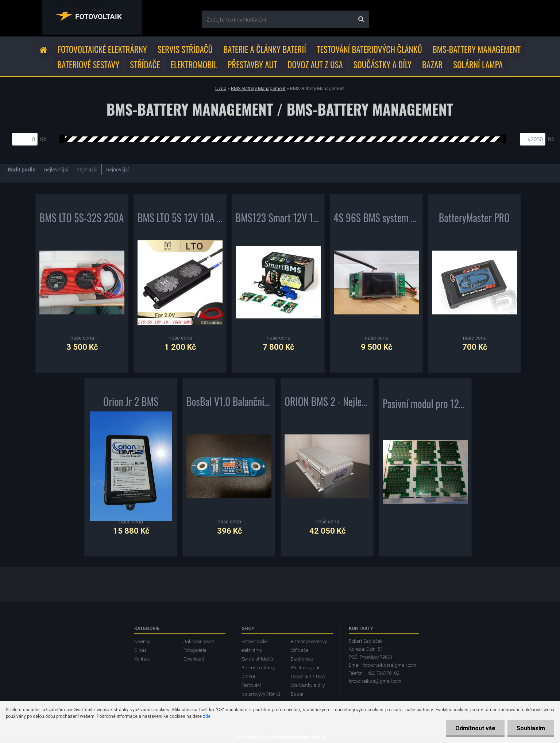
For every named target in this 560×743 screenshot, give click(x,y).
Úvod (221, 88)
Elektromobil (194, 65)
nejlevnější (56, 170)
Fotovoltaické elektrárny (102, 49)
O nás (140, 650)
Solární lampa (478, 65)
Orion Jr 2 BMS (131, 403)
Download (194, 659)
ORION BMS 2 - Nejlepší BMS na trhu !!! (327, 403)
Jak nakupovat (199, 641)
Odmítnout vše (475, 728)
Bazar (432, 65)
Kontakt (142, 659)
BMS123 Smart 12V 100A (278, 219)
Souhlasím (531, 728)
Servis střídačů (185, 49)
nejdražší (87, 170)
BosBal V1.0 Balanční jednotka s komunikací (229, 403)
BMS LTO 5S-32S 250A (82, 219)
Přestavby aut (252, 65)
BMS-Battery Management (477, 49)
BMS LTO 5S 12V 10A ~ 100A (180, 219)
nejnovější (117, 170)
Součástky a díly (383, 65)
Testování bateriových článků (369, 49)
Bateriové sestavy (88, 65)
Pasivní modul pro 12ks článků (425, 405)
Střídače (145, 65)
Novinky (142, 641)
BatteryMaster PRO (474, 219)
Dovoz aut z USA (315, 65)
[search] (361, 19)
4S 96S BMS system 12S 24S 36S (376, 219)
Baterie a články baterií (265, 49)
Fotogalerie (195, 650)
